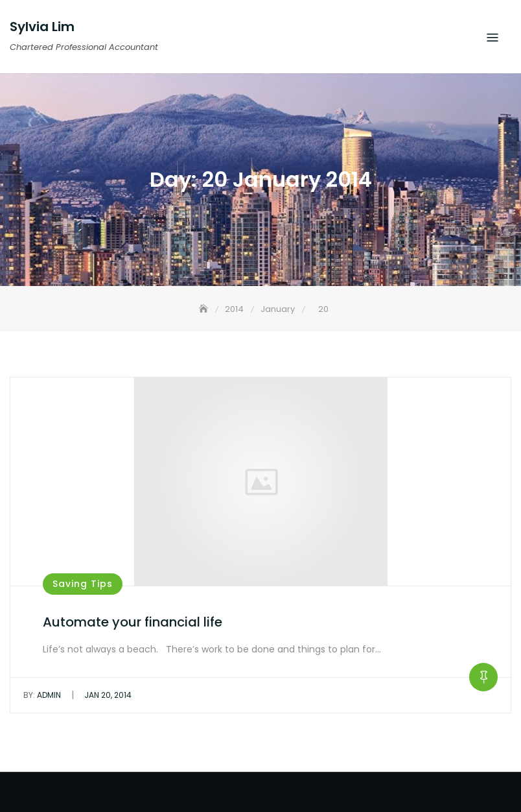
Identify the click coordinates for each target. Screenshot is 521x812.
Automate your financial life (133, 622)
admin (42, 695)
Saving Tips (83, 584)
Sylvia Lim (42, 27)
